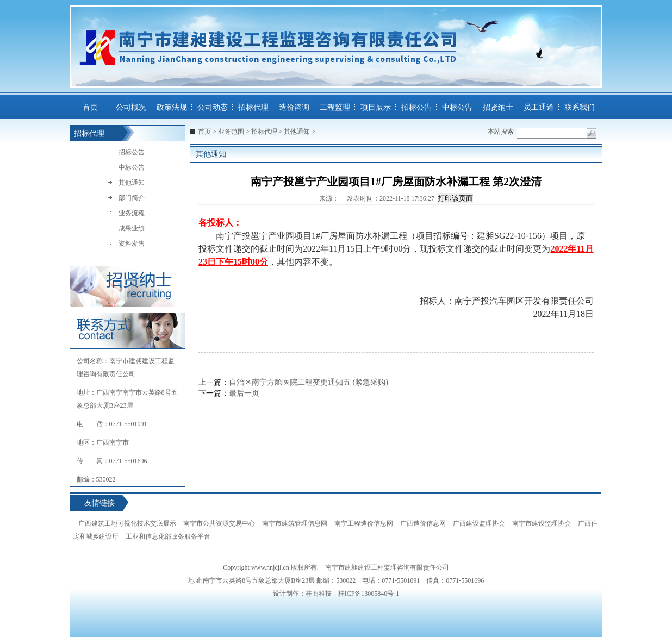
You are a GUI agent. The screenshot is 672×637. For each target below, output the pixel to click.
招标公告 (416, 107)
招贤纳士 (498, 107)
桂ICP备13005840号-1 (369, 594)
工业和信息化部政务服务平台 (168, 536)
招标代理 (253, 107)
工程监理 (335, 107)
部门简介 (132, 198)
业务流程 (132, 213)
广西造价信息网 (423, 523)
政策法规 (172, 107)
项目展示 (376, 107)
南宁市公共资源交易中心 (219, 523)
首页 (90, 107)
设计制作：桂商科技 (302, 594)
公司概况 (131, 107)
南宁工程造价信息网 (364, 523)
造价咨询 (294, 107)
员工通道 (539, 107)
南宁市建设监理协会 (542, 523)
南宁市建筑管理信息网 (295, 523)
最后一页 (244, 393)
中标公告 (457, 107)
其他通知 (132, 183)
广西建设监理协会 (479, 523)
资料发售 (132, 243)
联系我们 (580, 107)
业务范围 (231, 132)
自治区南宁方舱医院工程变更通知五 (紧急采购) (309, 382)
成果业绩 (132, 228)
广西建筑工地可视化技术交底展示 (127, 523)
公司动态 (213, 107)
